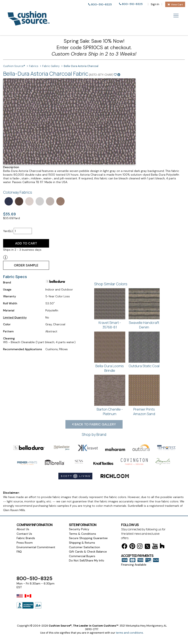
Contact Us (24, 534)
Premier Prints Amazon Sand (144, 411)
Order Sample (26, 265)
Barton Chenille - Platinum (110, 411)
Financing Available (134, 565)
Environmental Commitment (36, 547)
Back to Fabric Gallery (94, 424)
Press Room (25, 543)
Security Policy (79, 529)
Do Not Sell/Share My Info (87, 560)
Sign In (155, 4)
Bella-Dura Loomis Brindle (110, 368)
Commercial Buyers (82, 556)
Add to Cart (26, 243)
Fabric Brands (26, 538)
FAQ (19, 552)
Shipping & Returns (82, 543)
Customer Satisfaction (84, 547)
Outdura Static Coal (144, 366)
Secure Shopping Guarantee (88, 538)
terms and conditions (129, 633)
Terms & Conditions (83, 534)
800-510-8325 (101, 4)
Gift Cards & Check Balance (88, 552)
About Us (23, 529)
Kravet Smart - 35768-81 (110, 325)
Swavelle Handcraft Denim (144, 325)
